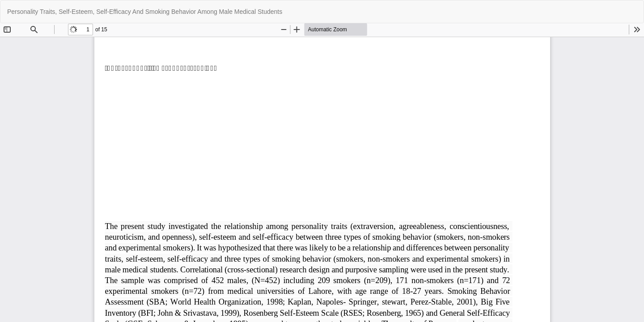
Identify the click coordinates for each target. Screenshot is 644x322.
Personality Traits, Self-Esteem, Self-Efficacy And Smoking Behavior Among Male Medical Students (145, 12)
